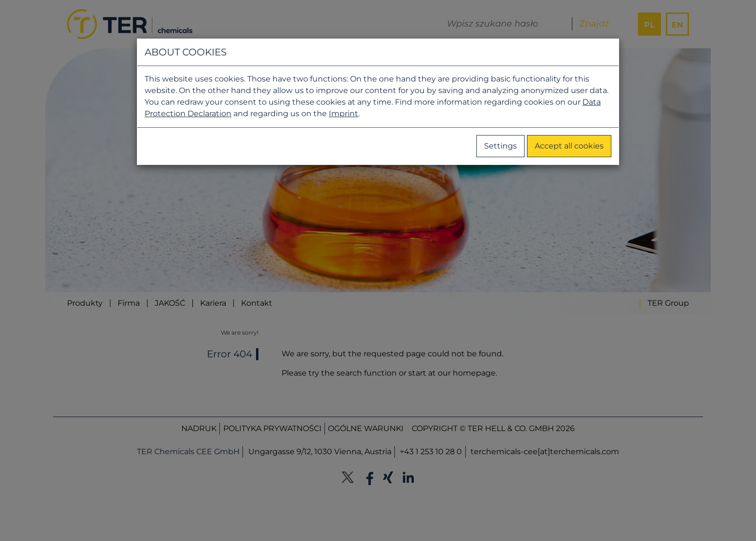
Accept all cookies (569, 146)
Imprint (344, 114)
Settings (500, 146)
